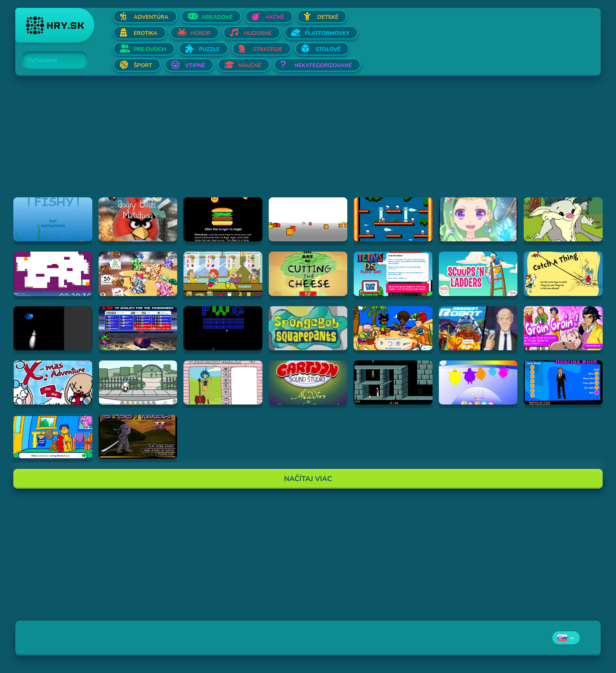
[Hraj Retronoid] (223, 328)
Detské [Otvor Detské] (328, 17)
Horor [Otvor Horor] (201, 33)
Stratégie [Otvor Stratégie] (268, 49)
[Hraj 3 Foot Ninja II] (138, 437)
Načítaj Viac (308, 479)
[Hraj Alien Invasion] (53, 328)
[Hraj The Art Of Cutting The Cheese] (308, 274)
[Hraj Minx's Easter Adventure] (138, 382)
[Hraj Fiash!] (53, 219)
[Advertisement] (251, 142)
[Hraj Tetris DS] (393, 274)
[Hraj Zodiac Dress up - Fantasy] (478, 219)
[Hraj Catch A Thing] (563, 274)
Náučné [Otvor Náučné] (250, 65)
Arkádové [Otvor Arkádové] (217, 17)
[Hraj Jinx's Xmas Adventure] (53, 382)
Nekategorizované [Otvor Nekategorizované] (323, 65)
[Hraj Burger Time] (223, 219)
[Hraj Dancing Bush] (563, 382)
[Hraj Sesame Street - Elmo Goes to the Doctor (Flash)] (53, 437)
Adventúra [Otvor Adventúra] (151, 17)
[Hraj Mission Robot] (478, 328)
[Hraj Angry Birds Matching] (138, 219)
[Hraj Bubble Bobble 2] (393, 219)
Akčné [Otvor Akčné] (275, 17)
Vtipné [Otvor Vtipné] (195, 65)
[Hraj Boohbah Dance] (478, 382)
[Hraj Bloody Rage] (138, 328)
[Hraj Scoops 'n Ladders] (478, 274)
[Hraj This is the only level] (53, 274)
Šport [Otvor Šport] (143, 65)
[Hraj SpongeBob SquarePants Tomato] (308, 328)
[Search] (50, 60)
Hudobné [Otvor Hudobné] (258, 33)
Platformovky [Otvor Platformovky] (327, 33)
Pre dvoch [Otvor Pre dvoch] (150, 49)
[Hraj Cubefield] (308, 219)
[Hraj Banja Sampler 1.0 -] (393, 328)
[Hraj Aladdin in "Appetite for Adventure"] (308, 382)
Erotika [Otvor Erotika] (145, 33)
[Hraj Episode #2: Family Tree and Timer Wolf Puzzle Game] (563, 219)
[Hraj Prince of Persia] (393, 382)
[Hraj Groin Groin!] (563, 328)
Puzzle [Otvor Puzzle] (210, 49)
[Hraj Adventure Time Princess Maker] (223, 382)
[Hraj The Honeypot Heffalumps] (138, 274)
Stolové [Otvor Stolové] (328, 49)
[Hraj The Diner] (223, 274)
